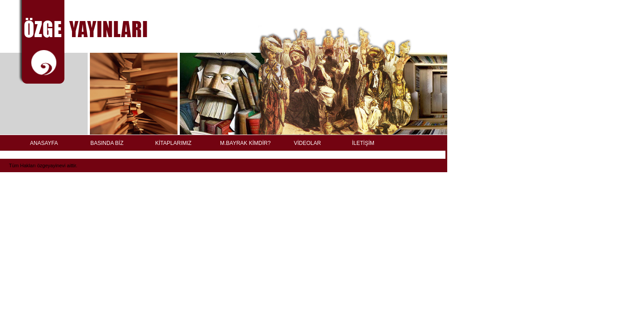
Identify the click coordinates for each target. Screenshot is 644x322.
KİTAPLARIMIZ (173, 143)
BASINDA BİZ (107, 143)
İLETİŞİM (363, 143)
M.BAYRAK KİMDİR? (245, 143)
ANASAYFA (44, 143)
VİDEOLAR (307, 143)
